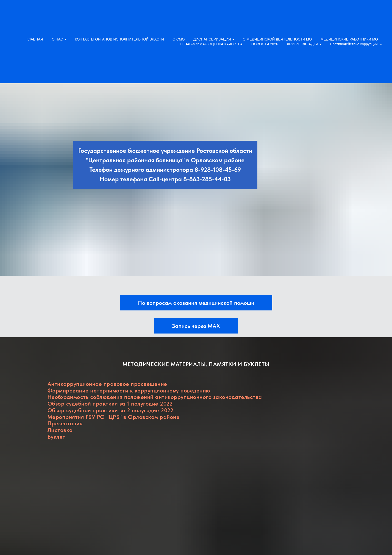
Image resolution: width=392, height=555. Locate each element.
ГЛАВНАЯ (35, 39)
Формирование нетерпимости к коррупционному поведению (129, 390)
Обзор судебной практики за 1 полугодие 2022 (110, 403)
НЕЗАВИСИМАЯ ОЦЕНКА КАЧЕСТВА (211, 44)
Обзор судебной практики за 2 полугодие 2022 (110, 410)
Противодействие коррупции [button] (354, 44)
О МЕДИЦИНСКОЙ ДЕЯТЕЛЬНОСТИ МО (277, 39)
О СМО (179, 39)
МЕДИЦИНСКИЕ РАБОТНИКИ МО (349, 39)
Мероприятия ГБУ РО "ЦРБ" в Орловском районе (114, 417)
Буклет (56, 437)
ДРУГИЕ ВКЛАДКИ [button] (302, 44)
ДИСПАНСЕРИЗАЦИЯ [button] (212, 39)
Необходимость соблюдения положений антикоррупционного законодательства (155, 397)
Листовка (60, 430)
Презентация (65, 423)
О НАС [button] (57, 39)
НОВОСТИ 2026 (265, 44)
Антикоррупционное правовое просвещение (107, 384)
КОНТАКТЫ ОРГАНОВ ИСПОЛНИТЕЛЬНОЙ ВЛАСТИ (119, 39)
